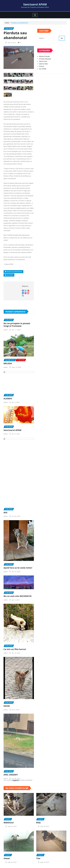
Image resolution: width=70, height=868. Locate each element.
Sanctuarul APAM (35, 4)
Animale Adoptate (45, 62)
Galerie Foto (43, 65)
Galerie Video (43, 67)
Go (62, 40)
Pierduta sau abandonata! (20, 23)
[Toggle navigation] (35, 15)
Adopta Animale (44, 60)
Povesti (41, 70)
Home (7, 23)
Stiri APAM (43, 72)
